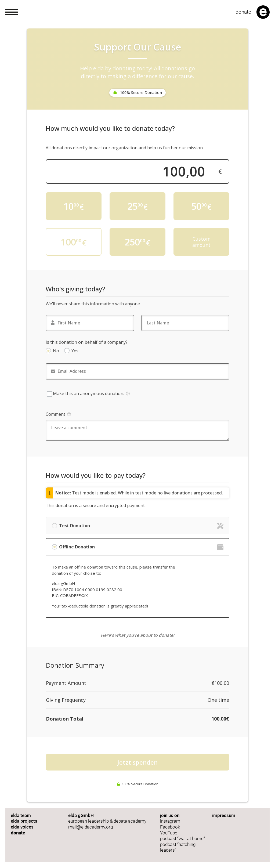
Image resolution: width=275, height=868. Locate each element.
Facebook (170, 827)
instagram (170, 821)
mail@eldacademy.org (91, 827)
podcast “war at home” (183, 839)
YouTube (169, 833)
